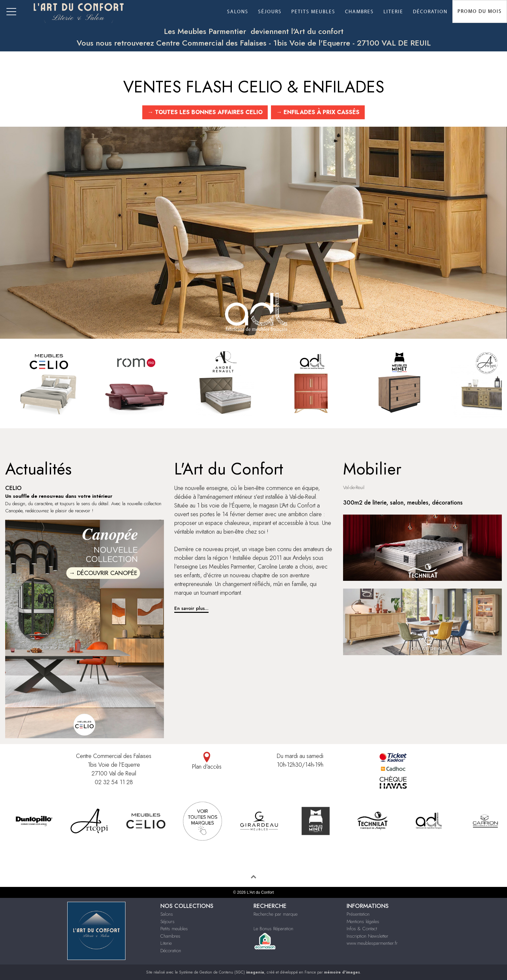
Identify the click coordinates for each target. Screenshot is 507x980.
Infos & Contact (362, 929)
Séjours (270, 12)
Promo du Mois (480, 11)
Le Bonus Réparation (273, 929)
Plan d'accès (207, 761)
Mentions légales (363, 921)
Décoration (430, 12)
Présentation (358, 914)
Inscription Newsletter (367, 936)
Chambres (359, 12)
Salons (238, 12)
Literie (393, 12)
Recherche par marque (275, 914)
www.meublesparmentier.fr (372, 943)
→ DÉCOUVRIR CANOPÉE (103, 573)
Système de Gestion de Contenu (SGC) (222, 972)
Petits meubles (313, 12)
